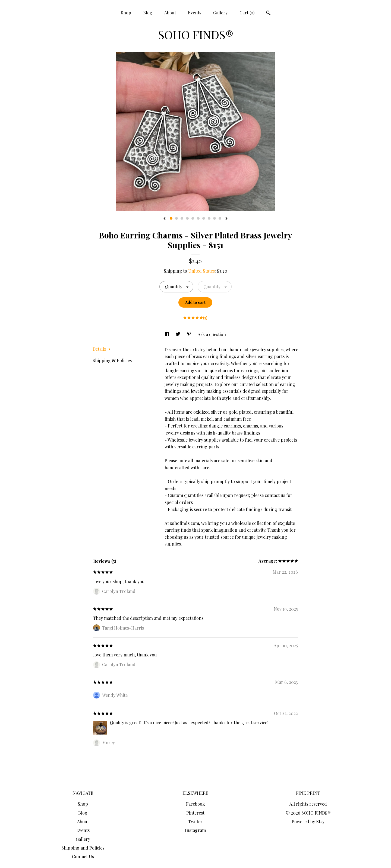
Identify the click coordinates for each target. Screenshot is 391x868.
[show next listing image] (226, 219)
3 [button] (182, 218)
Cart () (247, 13)
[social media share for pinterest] (190, 334)
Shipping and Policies (83, 848)
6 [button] (198, 218)
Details (102, 349)
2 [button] (176, 218)
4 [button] (187, 218)
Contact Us (83, 856)
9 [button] (215, 218)
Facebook (195, 804)
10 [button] (220, 218)
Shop (126, 13)
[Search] (268, 14)
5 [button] (193, 218)
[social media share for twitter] (179, 334)
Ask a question (212, 334)
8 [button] (209, 218)
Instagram (195, 830)
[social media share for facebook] (168, 334)
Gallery (220, 13)
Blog (148, 13)
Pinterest (195, 813)
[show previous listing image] (165, 219)
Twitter (195, 821)
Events (195, 13)
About (170, 13)
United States (201, 271)
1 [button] (171, 218)
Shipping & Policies (112, 360)
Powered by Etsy (308, 821)
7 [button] (204, 218)
